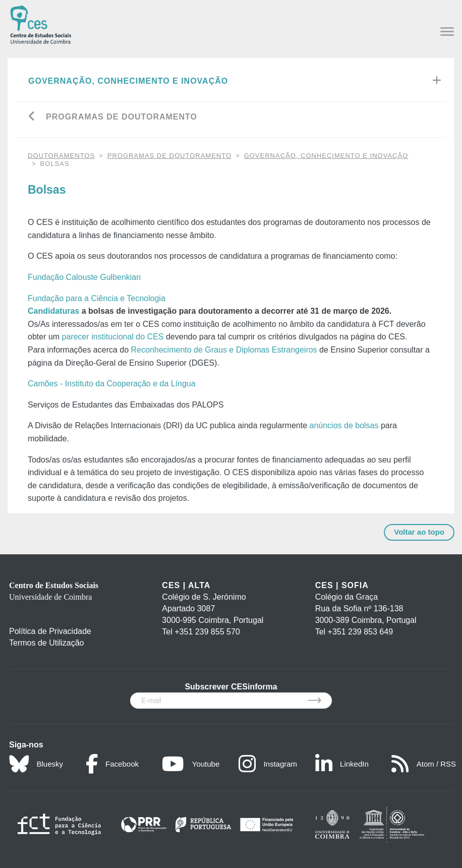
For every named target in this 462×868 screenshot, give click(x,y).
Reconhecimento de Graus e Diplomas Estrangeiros (224, 350)
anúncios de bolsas (344, 425)
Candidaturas (53, 311)
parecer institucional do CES (113, 337)
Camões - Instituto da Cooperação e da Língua (112, 384)
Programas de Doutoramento (122, 117)
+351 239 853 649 (360, 632)
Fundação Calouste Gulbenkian (84, 277)
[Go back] (32, 117)
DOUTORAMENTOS (61, 156)
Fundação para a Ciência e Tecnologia (97, 298)
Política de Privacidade (50, 631)
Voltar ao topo (419, 532)
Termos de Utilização (47, 643)
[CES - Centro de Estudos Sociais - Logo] (41, 23)
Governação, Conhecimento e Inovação (128, 81)
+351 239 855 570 (207, 632)
